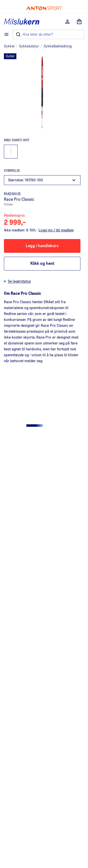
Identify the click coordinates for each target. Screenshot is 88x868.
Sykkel (9, 46)
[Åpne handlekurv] (79, 22)
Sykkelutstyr (29, 46)
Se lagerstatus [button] (19, 281)
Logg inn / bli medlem (56, 230)
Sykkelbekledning (58, 46)
